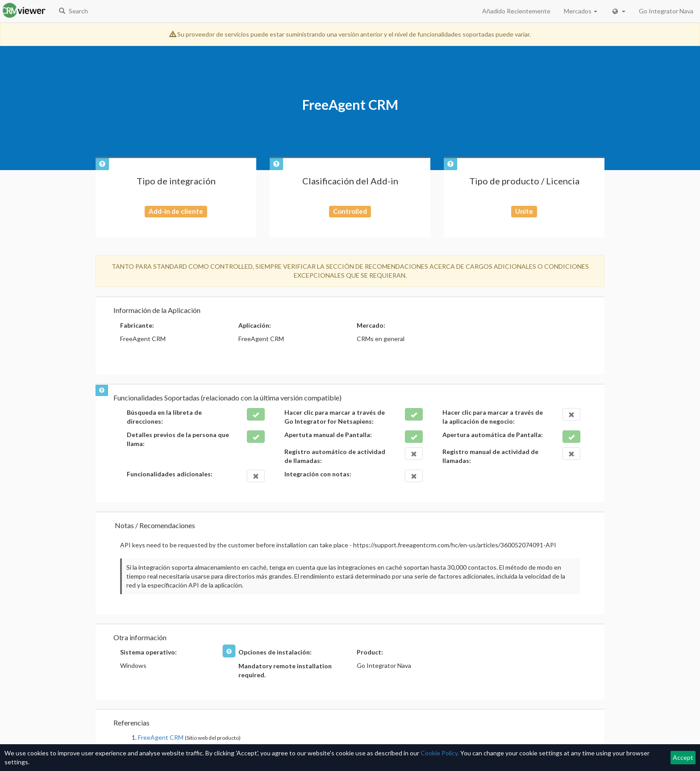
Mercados (581, 11)
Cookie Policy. (440, 753)
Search (73, 11)
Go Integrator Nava (666, 11)
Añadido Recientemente (516, 11)
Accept (683, 757)
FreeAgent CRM (161, 737)
